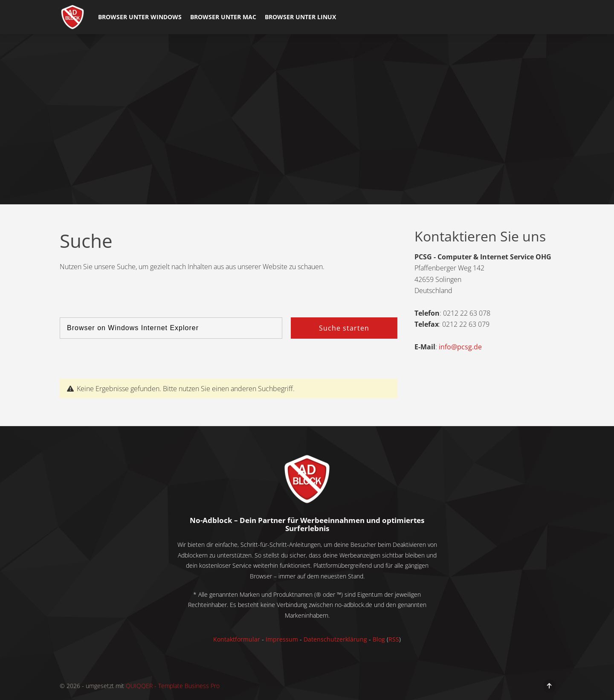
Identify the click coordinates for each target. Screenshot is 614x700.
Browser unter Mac (223, 17)
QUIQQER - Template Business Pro (173, 686)
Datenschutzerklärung (335, 639)
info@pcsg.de (460, 347)
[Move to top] (549, 686)
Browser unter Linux (300, 17)
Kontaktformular (237, 639)
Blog (379, 639)
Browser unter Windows (140, 17)
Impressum (282, 639)
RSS (394, 639)
